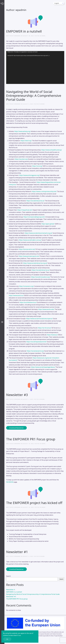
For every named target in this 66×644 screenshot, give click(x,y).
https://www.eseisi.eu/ (16, 295)
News (44, 36)
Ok (7, 639)
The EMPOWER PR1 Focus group (31, 439)
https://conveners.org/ (26, 286)
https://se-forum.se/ (45, 328)
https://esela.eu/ (52, 335)
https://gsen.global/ (48, 224)
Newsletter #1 (17, 552)
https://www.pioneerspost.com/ (29, 256)
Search (8, 576)
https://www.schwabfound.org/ (51, 150)
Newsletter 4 (10, 590)
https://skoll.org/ (26, 141)
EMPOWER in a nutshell (24, 31)
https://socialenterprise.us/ (35, 201)
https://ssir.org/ (37, 166)
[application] (35, 67)
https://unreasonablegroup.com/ (34, 217)
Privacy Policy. (26, 635)
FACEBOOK (10, 482)
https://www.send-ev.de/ (46, 309)
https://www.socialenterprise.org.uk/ (35, 263)
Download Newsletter (16, 428)
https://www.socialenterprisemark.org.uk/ (38, 233)
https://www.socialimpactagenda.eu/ (43, 367)
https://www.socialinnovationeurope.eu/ (39, 319)
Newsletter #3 (17, 395)
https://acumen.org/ (21, 159)
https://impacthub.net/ (25, 210)
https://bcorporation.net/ (27, 249)
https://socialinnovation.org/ (40, 277)
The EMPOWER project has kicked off (34, 503)
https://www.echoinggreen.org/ (29, 175)
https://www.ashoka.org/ (22, 131)
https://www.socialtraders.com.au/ (30, 240)
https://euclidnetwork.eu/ (28, 302)
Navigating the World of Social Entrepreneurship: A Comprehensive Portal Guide (34, 96)
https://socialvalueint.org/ (35, 351)
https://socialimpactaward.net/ (36, 342)
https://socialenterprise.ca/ (41, 270)
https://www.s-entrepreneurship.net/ (44, 191)
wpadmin (17, 36)
